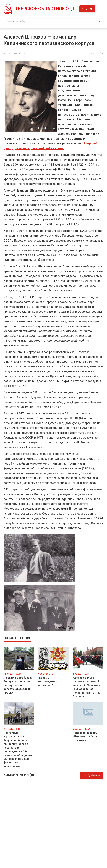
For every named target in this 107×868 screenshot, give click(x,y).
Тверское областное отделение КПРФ (46, 9)
